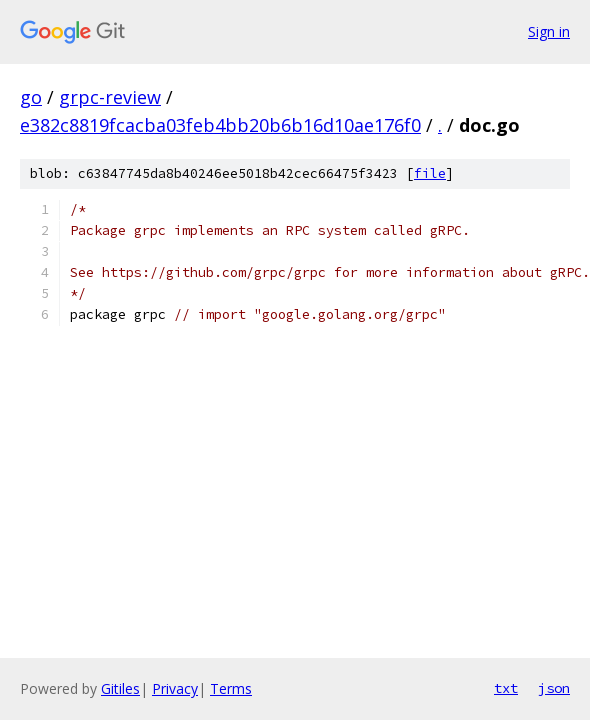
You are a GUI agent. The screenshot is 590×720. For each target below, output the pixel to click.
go (31, 97)
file (430, 173)
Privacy (175, 688)
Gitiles (120, 688)
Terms (231, 688)
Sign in (549, 31)
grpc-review (110, 97)
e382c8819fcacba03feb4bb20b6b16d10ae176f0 (220, 125)
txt (506, 688)
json (554, 688)
